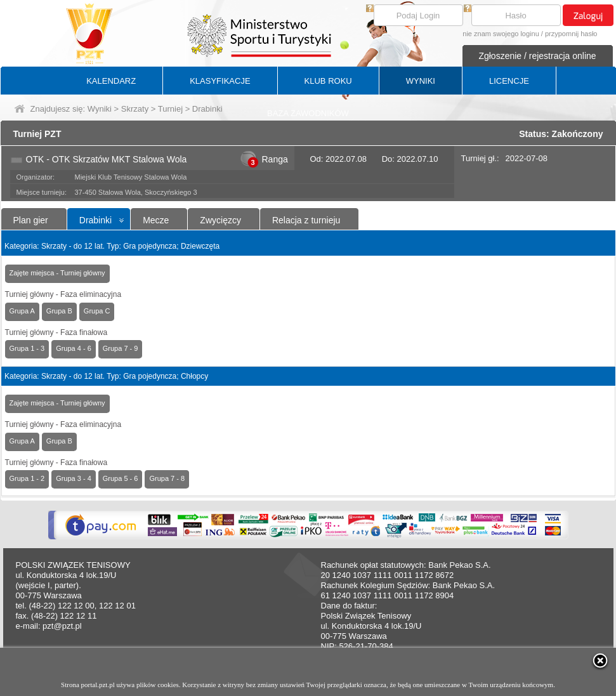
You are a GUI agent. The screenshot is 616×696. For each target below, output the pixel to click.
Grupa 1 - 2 (27, 478)
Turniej (170, 109)
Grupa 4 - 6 (74, 348)
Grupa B (59, 311)
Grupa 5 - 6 (121, 478)
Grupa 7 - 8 (167, 478)
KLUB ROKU (328, 81)
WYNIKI (421, 81)
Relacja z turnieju (306, 220)
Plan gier (31, 220)
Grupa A (22, 311)
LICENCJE (509, 81)
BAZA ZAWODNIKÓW (308, 113)
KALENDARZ (111, 81)
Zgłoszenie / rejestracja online (537, 56)
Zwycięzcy (220, 220)
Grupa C (97, 311)
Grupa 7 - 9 (121, 348)
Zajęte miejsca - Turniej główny (57, 273)
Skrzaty (135, 109)
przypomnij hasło (571, 34)
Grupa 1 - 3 (27, 348)
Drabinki (95, 220)
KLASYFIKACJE (220, 81)
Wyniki (100, 109)
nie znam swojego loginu (501, 34)
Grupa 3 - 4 (74, 478)
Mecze (156, 220)
